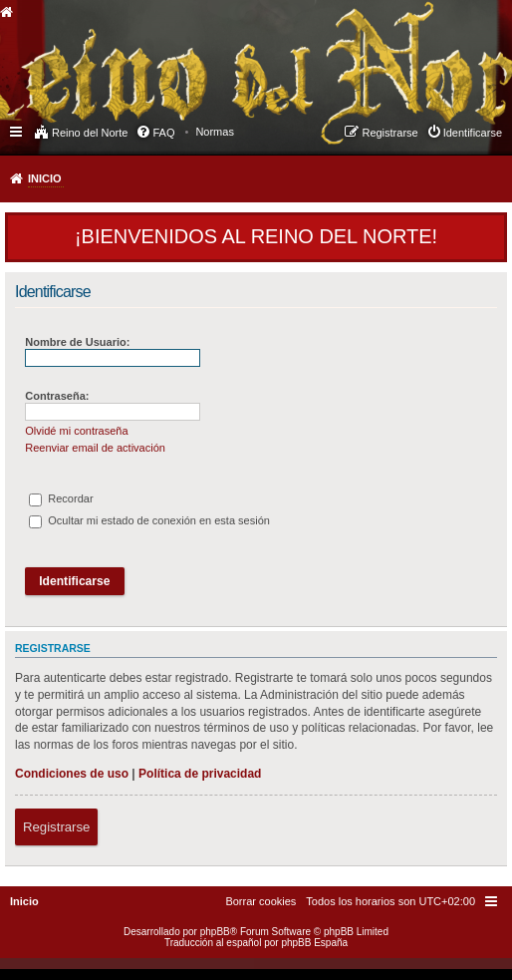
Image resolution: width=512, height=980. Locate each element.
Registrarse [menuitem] (389, 133)
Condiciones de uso (72, 774)
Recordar (61, 498)
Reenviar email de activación (95, 448)
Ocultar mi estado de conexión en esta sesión (149, 520)
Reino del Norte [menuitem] (90, 133)
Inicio (45, 178)
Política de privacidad (200, 774)
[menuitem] (215, 132)
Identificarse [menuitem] (473, 133)
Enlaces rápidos (17, 131)
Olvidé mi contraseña (76, 431)
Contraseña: (57, 396)
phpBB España (314, 943)
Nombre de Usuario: (77, 342)
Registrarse (56, 827)
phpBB (215, 932)
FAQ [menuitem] (163, 133)
